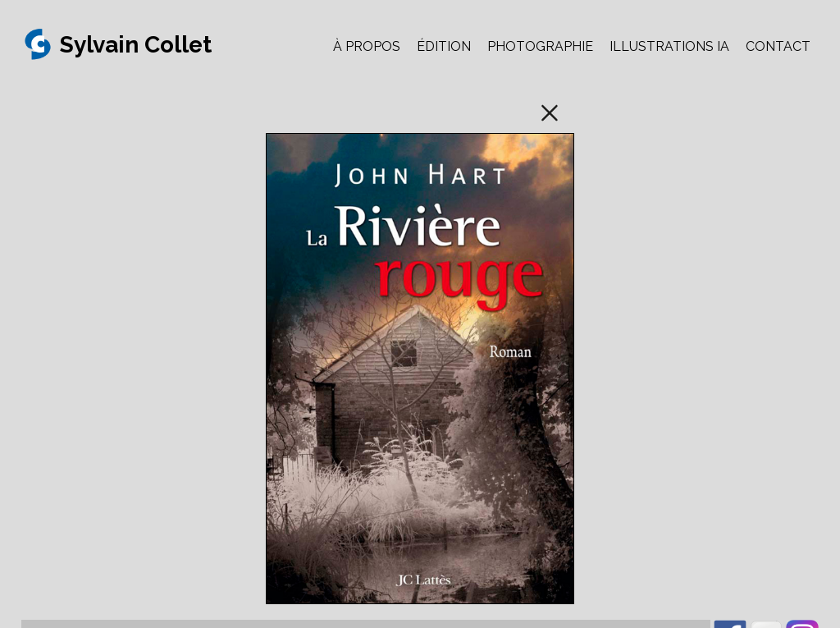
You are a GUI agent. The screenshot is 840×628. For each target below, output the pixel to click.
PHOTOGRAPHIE (540, 46)
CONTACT (778, 46)
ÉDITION (444, 46)
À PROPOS (367, 46)
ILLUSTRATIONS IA (669, 46)
